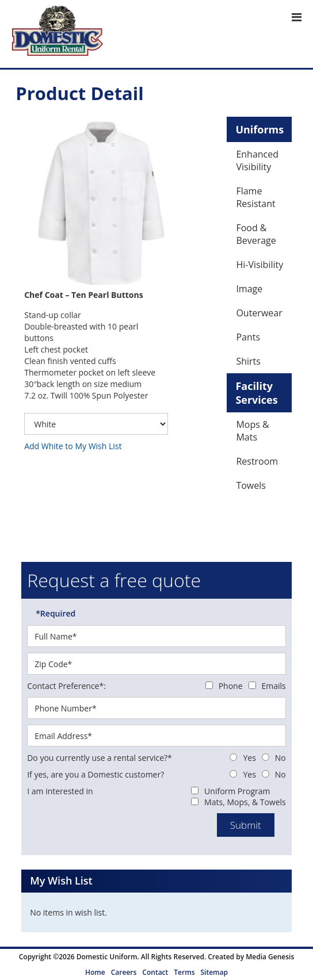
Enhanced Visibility (257, 160)
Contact (155, 972)
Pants (248, 337)
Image (249, 289)
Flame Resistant (255, 197)
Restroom (257, 461)
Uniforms (259, 129)
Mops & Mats (252, 431)
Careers (124, 972)
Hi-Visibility (259, 265)
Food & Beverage (256, 234)
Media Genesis (270, 957)
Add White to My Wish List (73, 446)
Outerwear (259, 313)
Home (95, 972)
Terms (184, 972)
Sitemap (214, 972)
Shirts (248, 361)
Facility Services (256, 393)
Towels (251, 485)
